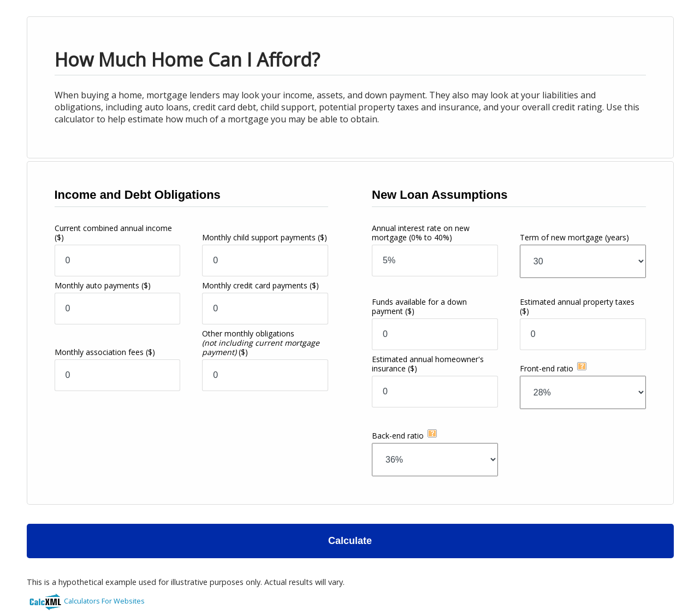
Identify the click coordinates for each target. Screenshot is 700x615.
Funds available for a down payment (419, 306)
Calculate (350, 541)
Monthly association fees (105, 352)
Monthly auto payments (103, 285)
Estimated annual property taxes (577, 306)
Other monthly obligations (261, 343)
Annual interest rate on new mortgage (421, 233)
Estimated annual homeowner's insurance (428, 364)
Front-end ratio (547, 368)
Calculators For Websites (104, 601)
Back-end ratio (398, 436)
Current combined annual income (113, 233)
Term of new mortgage (574, 237)
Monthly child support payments (265, 237)
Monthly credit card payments (260, 285)
